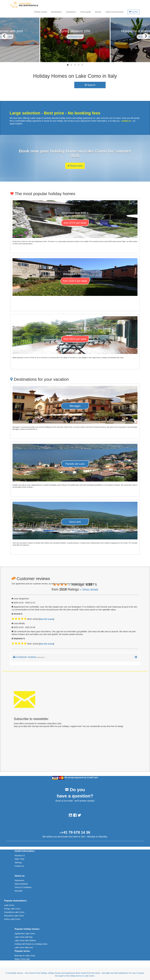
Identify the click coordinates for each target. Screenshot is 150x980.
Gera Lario (75, 522)
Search (90, 85)
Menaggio (75, 406)
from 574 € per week (75, 223)
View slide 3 (75, 65)
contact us (126, 121)
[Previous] (4, 36)
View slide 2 (71, 65)
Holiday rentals (40, 12)
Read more (75, 166)
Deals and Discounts (115, 12)
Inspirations (71, 12)
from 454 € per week (75, 339)
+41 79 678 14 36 (76, 832)
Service (98, 12)
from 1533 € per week (75, 281)
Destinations (56, 12)
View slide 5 (82, 65)
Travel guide (86, 12)
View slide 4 (79, 65)
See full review (47, 619)
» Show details (89, 590)
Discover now (75, 37)
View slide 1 (68, 65)
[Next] (146, 36)
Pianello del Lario (75, 464)
